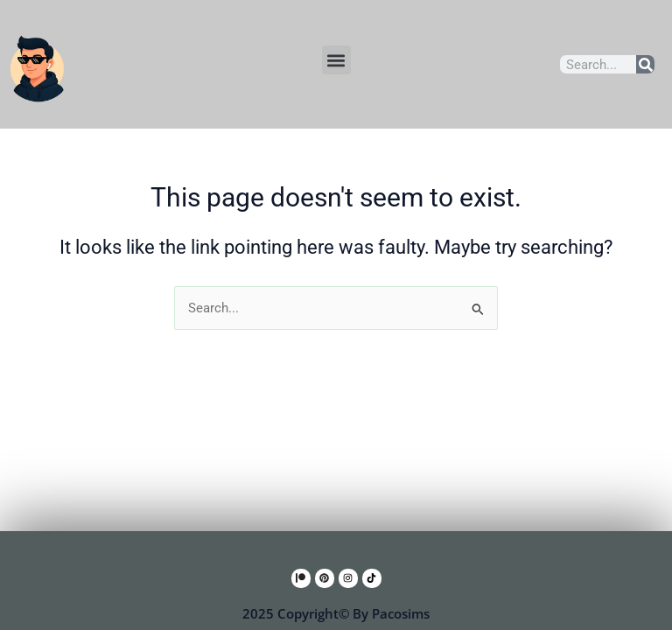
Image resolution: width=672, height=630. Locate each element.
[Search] (645, 64)
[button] (336, 60)
